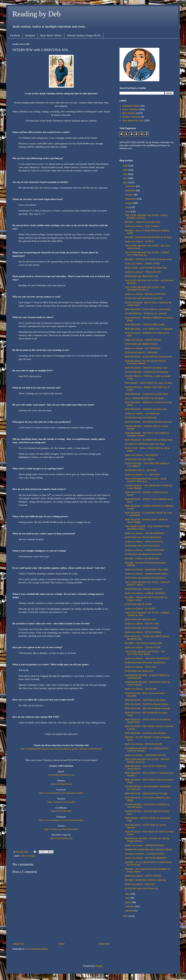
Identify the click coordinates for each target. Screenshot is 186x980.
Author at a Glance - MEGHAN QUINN (143, 744)
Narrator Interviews (131, 117)
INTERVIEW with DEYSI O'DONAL (142, 628)
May (128, 894)
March (129, 902)
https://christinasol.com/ (61, 838)
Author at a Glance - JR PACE (139, 242)
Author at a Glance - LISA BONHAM (142, 414)
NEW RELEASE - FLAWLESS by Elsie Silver (147, 394)
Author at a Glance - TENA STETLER (143, 272)
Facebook (15, 35)
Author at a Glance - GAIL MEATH (141, 455)
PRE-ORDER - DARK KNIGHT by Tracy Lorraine (148, 383)
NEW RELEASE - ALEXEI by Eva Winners (145, 733)
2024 (126, 174)
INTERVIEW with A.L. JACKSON (141, 470)
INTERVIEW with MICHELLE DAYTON (144, 298)
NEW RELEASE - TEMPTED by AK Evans (145, 700)
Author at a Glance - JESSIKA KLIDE (143, 647)
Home (62, 944)
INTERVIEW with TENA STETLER (141, 276)
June (128, 212)
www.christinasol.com (61, 784)
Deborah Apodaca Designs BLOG (84, 35)
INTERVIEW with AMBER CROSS (141, 344)
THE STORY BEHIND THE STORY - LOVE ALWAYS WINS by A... (146, 480)
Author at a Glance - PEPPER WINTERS (145, 845)
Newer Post (19, 944)
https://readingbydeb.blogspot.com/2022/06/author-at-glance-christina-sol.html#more (61, 749)
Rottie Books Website (51, 35)
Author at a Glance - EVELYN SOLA (142, 226)
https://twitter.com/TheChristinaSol (61, 829)
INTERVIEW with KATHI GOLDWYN (142, 546)
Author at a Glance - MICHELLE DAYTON (145, 294)
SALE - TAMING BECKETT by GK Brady (144, 398)
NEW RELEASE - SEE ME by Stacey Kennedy (147, 708)
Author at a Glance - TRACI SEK (141, 667)
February (130, 906)
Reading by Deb (37, 14)
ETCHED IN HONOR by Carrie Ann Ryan (145, 444)
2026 (126, 166)
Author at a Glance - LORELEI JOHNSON (145, 593)
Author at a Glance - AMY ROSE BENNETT (146, 858)
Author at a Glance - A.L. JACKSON (142, 475)
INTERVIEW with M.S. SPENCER (141, 352)
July (128, 207)
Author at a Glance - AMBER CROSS (143, 340)
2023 (126, 178)
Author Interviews (28, 856)
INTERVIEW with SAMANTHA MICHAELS (145, 578)
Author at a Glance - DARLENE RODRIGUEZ (147, 658)
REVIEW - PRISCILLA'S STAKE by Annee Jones (148, 259)
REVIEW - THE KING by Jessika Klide (143, 643)
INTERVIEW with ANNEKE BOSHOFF (143, 554)
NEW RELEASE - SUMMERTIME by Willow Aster (149, 440)
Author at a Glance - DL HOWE (140, 609)
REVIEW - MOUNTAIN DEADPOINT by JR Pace (148, 237)
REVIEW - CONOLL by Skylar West (142, 558)
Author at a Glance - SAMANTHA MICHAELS (147, 574)
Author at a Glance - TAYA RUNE (141, 689)
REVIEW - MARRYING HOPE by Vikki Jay (145, 880)
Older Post (104, 944)
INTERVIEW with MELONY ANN (141, 619)
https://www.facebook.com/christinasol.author (61, 793)
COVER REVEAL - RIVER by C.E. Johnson (146, 314)
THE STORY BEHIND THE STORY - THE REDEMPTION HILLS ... (145, 289)
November (131, 191)
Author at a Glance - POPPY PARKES (143, 876)
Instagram (30, 35)
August (129, 203)
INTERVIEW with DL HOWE (138, 604)
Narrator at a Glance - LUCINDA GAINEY (145, 854)
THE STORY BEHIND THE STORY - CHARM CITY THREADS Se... (147, 254)
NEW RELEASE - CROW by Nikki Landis (145, 325)
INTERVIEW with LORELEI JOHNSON (144, 589)
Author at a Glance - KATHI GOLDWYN (144, 542)
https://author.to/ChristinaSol (61, 802)
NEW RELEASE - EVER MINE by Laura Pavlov (148, 309)
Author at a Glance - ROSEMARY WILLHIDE (146, 570)
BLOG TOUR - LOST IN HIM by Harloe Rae (146, 268)
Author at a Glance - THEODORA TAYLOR (145, 755)
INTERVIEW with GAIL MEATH (140, 459)
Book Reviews (129, 113)
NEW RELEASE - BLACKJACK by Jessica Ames (148, 357)
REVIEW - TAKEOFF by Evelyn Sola (142, 222)
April (128, 898)
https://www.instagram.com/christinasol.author (61, 820)
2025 (126, 170)
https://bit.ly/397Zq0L (61, 811)
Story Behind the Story (133, 121)
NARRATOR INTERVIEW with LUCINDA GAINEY (149, 850)
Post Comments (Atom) (37, 949)
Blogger (99, 966)
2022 (126, 182)
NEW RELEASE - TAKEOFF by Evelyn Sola (146, 368)
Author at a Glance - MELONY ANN (142, 624)
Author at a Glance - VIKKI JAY (140, 884)
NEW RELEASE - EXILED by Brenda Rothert (147, 704)
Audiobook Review (131, 106)
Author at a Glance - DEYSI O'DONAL (143, 632)
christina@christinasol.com (61, 775)
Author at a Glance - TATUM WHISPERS (145, 533)
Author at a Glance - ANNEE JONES (142, 264)
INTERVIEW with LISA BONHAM (141, 418)
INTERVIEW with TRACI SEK (139, 671)
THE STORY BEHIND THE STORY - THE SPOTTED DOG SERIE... (145, 653)
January (130, 911)
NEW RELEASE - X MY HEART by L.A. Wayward (149, 329)
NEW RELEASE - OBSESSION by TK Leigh (146, 793)
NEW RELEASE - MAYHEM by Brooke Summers (148, 422)
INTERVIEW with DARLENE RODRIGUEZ (145, 663)
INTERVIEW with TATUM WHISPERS (143, 537)
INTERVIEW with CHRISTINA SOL (142, 889)
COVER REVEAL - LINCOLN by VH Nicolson (147, 372)
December (131, 186)
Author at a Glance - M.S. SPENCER (143, 348)
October (130, 195)
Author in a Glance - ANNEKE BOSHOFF (145, 550)
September (131, 199)
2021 (126, 916)
